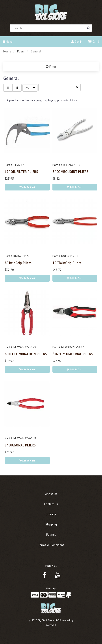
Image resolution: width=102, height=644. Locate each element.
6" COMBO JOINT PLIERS (70, 171)
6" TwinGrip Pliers (18, 263)
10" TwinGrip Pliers (67, 263)
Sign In (77, 42)
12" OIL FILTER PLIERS (21, 171)
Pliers (21, 51)
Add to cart (27, 187)
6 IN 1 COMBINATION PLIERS (26, 354)
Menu (8, 42)
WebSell (51, 625)
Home (7, 51)
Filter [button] (52, 67)
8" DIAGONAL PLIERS (20, 445)
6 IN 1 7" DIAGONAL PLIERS (73, 354)
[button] (94, 42)
